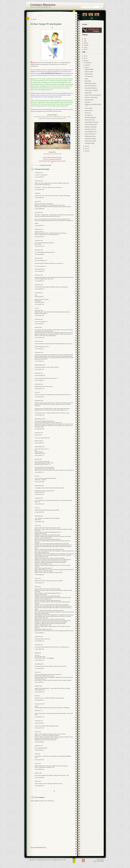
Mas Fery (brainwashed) (53, 157)
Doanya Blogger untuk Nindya (91, 122)
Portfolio (86, 43)
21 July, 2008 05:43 (39, 198)
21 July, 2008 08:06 (39, 254)
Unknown (37, 773)
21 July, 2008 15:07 (39, 380)
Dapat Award (88, 102)
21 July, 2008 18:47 (39, 494)
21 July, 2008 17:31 (39, 472)
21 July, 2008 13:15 (39, 349)
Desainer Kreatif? (89, 110)
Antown (36, 201)
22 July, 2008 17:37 (39, 728)
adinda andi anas (39, 419)
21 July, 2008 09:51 (39, 289)
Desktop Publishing (89, 69)
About (85, 41)
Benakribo (37, 686)
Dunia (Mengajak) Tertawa (91, 132)
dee (35, 308)
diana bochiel (38, 485)
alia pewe (37, 459)
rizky (36, 696)
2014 (85, 56)
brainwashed (38, 400)
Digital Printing (88, 93)
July (86, 67)
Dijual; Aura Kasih (89, 72)
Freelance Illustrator (43, 5)
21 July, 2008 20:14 (39, 583)
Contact (92, 18)
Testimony (86, 45)
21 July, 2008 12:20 (39, 315)
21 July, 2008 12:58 (39, 337)
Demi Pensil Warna (89, 100)
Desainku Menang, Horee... (91, 83)
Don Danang (38, 664)
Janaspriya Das (38, 704)
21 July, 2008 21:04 (39, 649)
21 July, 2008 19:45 (39, 504)
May (86, 149)
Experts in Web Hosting (98, 861)
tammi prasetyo (38, 447)
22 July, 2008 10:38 (39, 692)
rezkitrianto (37, 746)
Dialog (86, 79)
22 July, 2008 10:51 (39, 700)
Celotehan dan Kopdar (90, 143)
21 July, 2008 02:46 (39, 189)
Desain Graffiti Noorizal (90, 134)
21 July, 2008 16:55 (39, 443)
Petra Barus (38, 250)
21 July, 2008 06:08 (39, 209)
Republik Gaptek (39, 365)
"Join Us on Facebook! (91, 14)
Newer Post (34, 847)
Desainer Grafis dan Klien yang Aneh (93, 95)
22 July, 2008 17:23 (39, 717)
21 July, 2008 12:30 (39, 324)
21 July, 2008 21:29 (39, 660)
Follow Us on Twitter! (85, 14)
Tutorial (86, 49)
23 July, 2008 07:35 (39, 750)
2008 (85, 61)
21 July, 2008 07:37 (39, 237)
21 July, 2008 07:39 (39, 246)
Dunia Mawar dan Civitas (90, 129)
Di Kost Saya (88, 113)
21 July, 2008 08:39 (39, 271)
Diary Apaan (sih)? (89, 76)
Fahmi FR (37, 327)
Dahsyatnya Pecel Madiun (90, 141)
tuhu (36, 508)
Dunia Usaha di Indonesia (90, 86)
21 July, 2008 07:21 (39, 225)
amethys (37, 653)
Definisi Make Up (89, 74)
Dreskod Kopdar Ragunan (90, 117)
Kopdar (35, 19)
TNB (65, 860)
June (86, 146)
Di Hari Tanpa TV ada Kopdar (91, 90)
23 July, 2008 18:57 (39, 760)
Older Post (43, 847)
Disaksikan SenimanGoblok (91, 125)
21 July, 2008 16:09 (39, 415)
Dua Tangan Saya (89, 115)
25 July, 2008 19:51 (39, 786)
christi (36, 754)
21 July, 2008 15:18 (39, 388)
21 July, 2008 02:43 (39, 177)
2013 (85, 58)
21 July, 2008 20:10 (39, 575)
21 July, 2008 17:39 (39, 482)
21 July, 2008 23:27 (39, 682)
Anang (36, 193)
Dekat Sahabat (88, 81)
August (87, 65)
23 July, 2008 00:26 (39, 742)
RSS (97, 14)
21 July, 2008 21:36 (39, 668)
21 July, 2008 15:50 (39, 397)
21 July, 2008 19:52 (39, 512)
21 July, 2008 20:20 (39, 633)
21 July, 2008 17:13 (39, 455)
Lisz (36, 476)
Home (39, 847)
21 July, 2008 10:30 (39, 304)
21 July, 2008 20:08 (39, 522)
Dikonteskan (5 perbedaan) (91, 127)
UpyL (36, 392)
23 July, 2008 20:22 (39, 769)
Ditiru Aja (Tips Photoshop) (91, 88)
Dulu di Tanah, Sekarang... (91, 139)
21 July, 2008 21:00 (39, 641)
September (87, 63)
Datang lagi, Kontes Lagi (90, 136)
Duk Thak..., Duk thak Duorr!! (91, 97)
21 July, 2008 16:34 (39, 429)
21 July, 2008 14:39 (39, 361)
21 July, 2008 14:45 (39, 369)
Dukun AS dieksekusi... (90, 120)
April (86, 151)
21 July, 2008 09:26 (39, 281)
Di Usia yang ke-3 (89, 108)
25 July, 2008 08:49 (39, 777)
